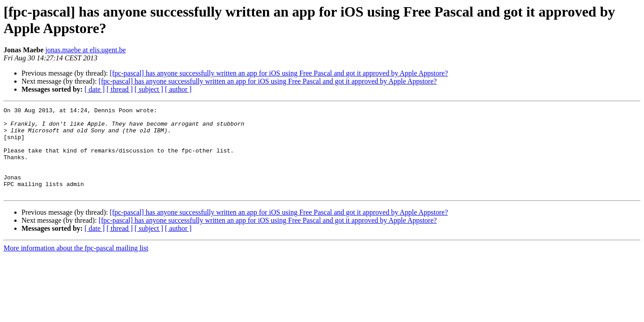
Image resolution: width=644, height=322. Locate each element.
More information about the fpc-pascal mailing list (76, 265)
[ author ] (178, 89)
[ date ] (95, 89)
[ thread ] (120, 89)
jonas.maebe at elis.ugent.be (85, 50)
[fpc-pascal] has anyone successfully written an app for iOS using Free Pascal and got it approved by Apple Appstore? (279, 73)
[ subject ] (149, 89)
